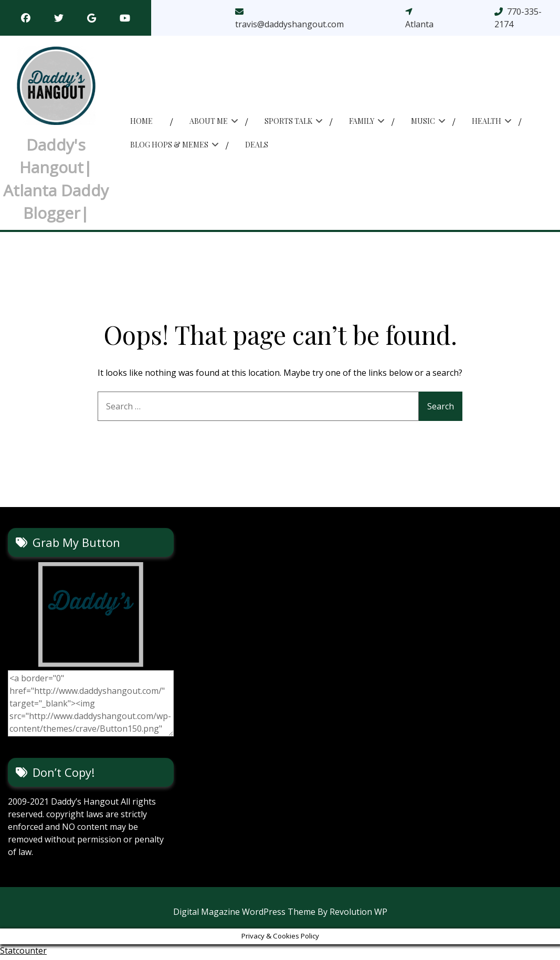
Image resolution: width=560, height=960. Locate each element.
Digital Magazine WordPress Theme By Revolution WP (280, 915)
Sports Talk (288, 123)
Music (423, 123)
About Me (209, 123)
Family (362, 123)
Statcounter (23, 954)
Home (141, 123)
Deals (257, 146)
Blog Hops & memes (169, 146)
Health (487, 123)
